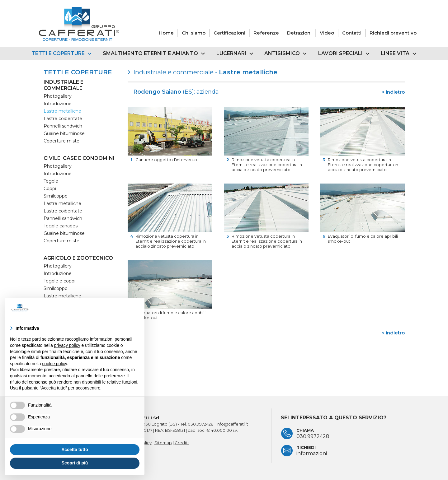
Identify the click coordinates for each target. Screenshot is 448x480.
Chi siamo (194, 33)
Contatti (352, 33)
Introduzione (58, 104)
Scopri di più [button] (75, 463)
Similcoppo (56, 196)
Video (327, 33)
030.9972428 (201, 424)
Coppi (50, 189)
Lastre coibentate (63, 119)
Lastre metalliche (62, 111)
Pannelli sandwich (63, 126)
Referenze (266, 33)
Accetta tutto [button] (75, 450)
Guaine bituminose (64, 133)
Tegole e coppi (59, 281)
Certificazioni (229, 33)
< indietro (393, 92)
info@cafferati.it (232, 424)
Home (166, 33)
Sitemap (163, 443)
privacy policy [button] (67, 345)
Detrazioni (299, 33)
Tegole (51, 181)
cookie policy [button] (55, 364)
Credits (182, 443)
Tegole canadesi (61, 226)
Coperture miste (61, 141)
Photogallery (58, 96)
